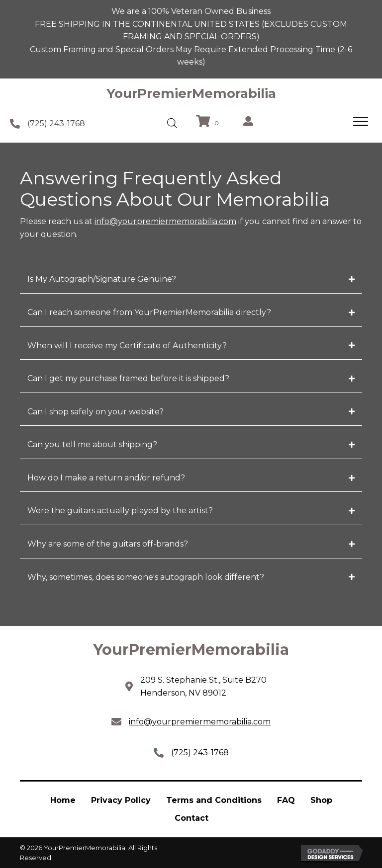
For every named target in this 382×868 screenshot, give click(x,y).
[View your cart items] (209, 122)
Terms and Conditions (214, 800)
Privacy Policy (121, 800)
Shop (321, 800)
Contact (191, 818)
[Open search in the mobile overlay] (172, 123)
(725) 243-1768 (56, 123)
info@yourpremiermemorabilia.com (165, 221)
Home (63, 800)
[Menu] (361, 122)
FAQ (286, 800)
